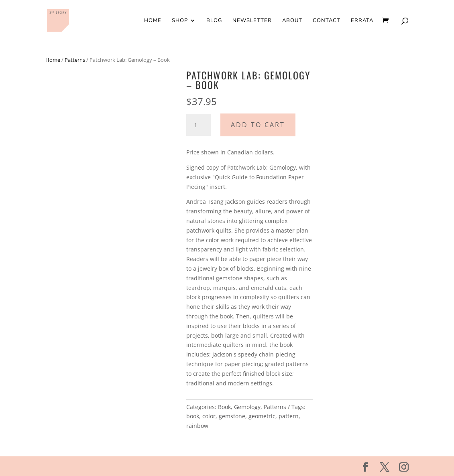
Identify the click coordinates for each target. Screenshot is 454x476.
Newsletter (252, 21)
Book (224, 407)
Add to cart (258, 125)
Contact (327, 21)
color (209, 416)
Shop (180, 21)
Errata (362, 21)
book (193, 416)
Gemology (247, 407)
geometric (262, 416)
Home (153, 21)
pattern (289, 416)
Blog (214, 21)
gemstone (232, 416)
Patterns (75, 60)
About (292, 21)
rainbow (197, 426)
